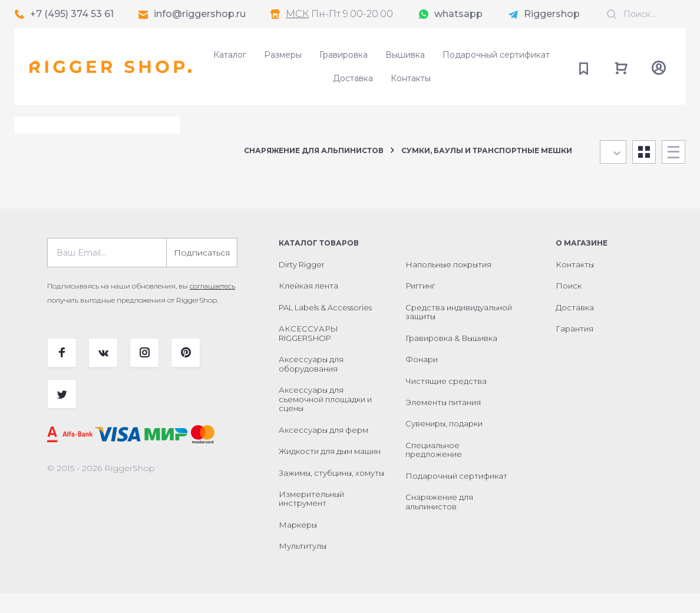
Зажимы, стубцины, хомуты (331, 493)
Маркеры (298, 545)
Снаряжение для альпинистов (314, 150)
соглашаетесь (212, 306)
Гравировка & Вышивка (451, 358)
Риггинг (420, 306)
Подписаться (202, 273)
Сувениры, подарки (444, 443)
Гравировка (344, 55)
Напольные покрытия (448, 284)
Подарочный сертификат (496, 55)
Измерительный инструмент (311, 519)
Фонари (422, 379)
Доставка (353, 78)
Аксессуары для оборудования (311, 384)
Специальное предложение (434, 470)
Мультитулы (303, 566)
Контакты (411, 78)
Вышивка (405, 55)
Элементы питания (443, 422)
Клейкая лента (308, 306)
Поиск (569, 306)
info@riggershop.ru (200, 14)
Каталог (230, 55)
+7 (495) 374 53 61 (72, 14)
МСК (297, 14)
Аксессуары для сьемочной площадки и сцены (325, 419)
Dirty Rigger (302, 284)
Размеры (283, 55)
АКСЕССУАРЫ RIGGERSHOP (308, 353)
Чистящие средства (446, 401)
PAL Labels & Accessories (325, 327)
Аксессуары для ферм (323, 450)
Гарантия (574, 349)
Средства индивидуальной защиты (459, 332)
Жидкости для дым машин (330, 471)
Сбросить (188, 164)
